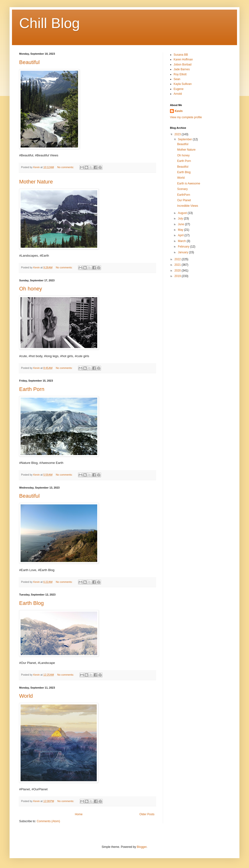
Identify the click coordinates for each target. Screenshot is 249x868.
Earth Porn (32, 389)
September (185, 139)
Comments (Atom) (48, 821)
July (181, 218)
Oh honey (31, 289)
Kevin (179, 111)
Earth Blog (31, 603)
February (184, 247)
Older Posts (147, 814)
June (181, 224)
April (181, 235)
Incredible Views (188, 206)
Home (79, 814)
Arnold (178, 94)
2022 (178, 259)
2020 (178, 271)
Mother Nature (36, 182)
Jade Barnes (182, 69)
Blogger (142, 847)
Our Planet (184, 200)
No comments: (66, 167)
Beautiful (29, 62)
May (181, 230)
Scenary (182, 189)
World (26, 696)
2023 (178, 134)
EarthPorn (184, 195)
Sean (177, 79)
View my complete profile (186, 117)
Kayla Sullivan (183, 84)
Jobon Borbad (183, 65)
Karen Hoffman (183, 59)
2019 (178, 276)
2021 (178, 265)
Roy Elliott (180, 74)
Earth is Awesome (189, 183)
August (183, 213)
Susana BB (181, 55)
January (183, 252)
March (182, 241)
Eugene (178, 89)
